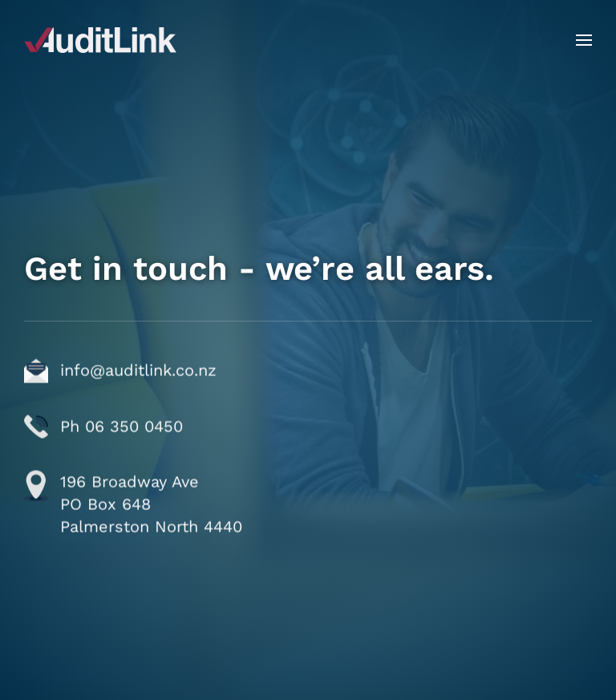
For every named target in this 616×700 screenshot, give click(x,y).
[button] (584, 40)
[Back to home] (100, 40)
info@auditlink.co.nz (138, 409)
